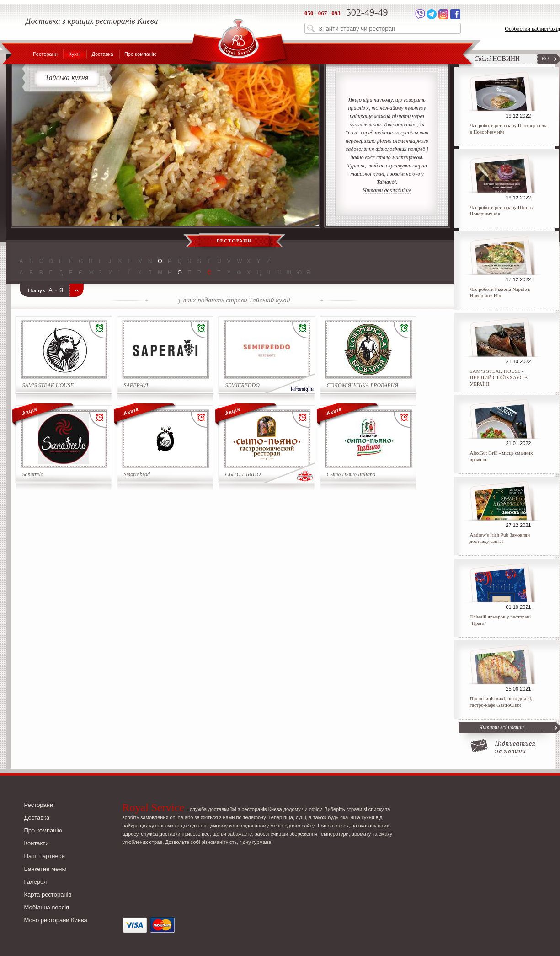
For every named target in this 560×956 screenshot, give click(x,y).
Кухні (75, 54)
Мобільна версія (47, 907)
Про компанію (141, 54)
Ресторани (45, 54)
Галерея (36, 882)
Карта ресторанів (48, 894)
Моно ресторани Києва (56, 920)
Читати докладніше (387, 190)
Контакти (37, 843)
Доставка (102, 54)
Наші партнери (45, 856)
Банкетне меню (45, 869)
